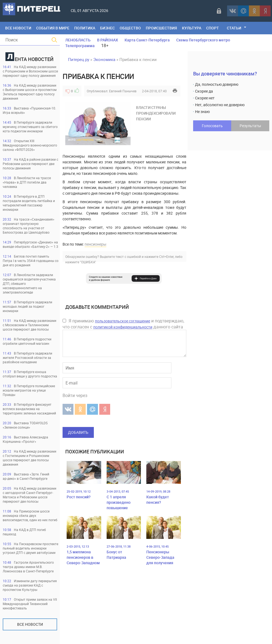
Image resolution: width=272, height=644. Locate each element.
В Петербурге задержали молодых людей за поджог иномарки (27, 306)
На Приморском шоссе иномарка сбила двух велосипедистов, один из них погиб (30, 515)
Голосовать (212, 126)
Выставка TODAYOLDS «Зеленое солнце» (25, 425)
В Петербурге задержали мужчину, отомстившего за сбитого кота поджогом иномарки (30, 127)
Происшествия (161, 28)
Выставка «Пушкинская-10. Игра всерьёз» (29, 110)
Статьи (234, 28)
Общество (130, 28)
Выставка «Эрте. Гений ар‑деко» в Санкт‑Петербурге (26, 476)
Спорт (213, 28)
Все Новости (18, 28)
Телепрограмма (80, 46)
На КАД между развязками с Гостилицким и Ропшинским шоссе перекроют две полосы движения (30, 458)
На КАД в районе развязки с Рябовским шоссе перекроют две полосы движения (30, 164)
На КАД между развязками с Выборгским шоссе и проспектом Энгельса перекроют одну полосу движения (30, 92)
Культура (192, 28)
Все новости (30, 624)
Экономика (104, 59)
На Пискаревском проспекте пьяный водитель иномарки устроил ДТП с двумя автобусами (30, 548)
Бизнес (107, 28)
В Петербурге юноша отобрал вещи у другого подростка (30, 374)
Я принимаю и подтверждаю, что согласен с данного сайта (123, 324)
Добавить (78, 432)
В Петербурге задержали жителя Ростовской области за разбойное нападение (27, 358)
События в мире (53, 28)
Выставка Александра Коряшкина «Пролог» (25, 439)
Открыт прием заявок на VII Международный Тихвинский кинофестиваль (30, 604)
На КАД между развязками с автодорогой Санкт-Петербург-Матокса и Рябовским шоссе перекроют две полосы (30, 495)
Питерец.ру (79, 59)
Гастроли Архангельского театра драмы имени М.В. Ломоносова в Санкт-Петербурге (28, 567)
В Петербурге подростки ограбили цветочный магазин (27, 341)
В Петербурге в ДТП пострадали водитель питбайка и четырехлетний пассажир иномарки (29, 203)
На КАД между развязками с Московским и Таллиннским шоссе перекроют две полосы (30, 325)
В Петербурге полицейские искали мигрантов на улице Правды (29, 390)
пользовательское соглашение (123, 321)
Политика (85, 28)
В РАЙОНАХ (108, 40)
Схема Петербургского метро (203, 40)
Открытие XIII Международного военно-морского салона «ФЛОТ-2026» (30, 145)
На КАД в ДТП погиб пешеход (24, 532)
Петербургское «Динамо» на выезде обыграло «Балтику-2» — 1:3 (30, 244)
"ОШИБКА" (88, 262)
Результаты (250, 126)
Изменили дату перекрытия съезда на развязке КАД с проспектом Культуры (30, 585)
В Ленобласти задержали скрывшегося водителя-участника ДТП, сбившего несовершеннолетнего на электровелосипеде (29, 283)
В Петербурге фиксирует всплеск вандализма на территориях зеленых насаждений (29, 409)
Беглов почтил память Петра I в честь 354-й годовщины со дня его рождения (31, 261)
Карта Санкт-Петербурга (147, 40)
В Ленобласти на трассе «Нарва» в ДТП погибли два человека (27, 182)
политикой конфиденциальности (123, 327)
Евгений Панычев (123, 91)
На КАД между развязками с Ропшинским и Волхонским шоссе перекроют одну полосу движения (30, 71)
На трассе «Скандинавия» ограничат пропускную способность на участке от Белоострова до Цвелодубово (29, 226)
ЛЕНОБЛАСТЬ (78, 40)
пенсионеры (95, 244)
